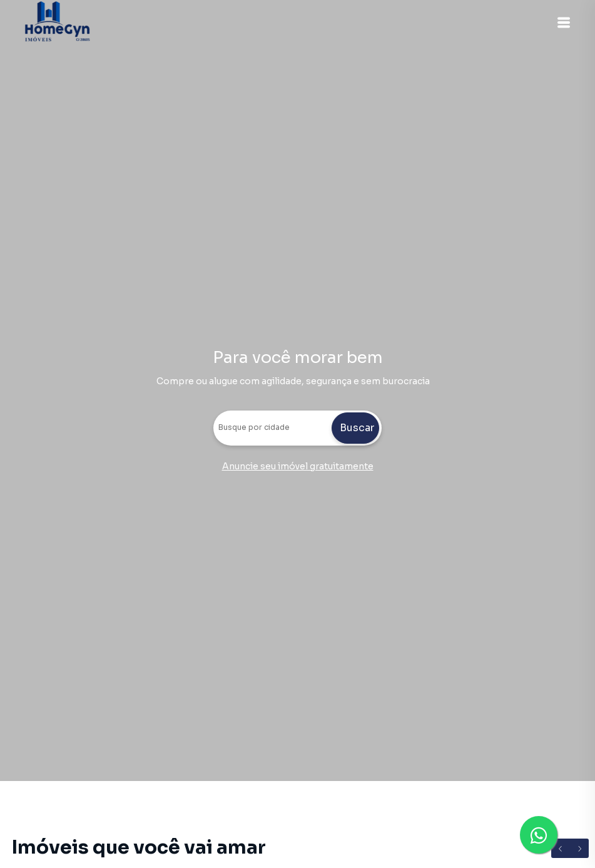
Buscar (357, 428)
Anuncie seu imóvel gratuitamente (298, 466)
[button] (564, 23)
